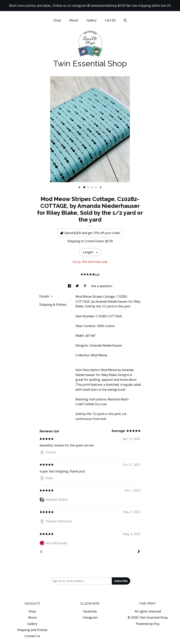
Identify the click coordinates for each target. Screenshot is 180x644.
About (74, 20)
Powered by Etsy (148, 624)
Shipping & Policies (53, 305)
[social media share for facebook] (70, 286)
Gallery (92, 20)
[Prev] (41, 552)
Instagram (90, 617)
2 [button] (88, 187)
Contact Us (32, 636)
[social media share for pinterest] (85, 286)
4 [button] (96, 187)
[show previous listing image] (79, 188)
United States (94, 241)
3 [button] (92, 187)
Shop (57, 20)
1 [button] (84, 187)
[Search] (125, 21)
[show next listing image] (101, 188)
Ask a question (102, 286)
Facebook (90, 611)
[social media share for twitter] (78, 286)
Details (46, 296)
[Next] (139, 552)
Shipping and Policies (32, 630)
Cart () (110, 20)
